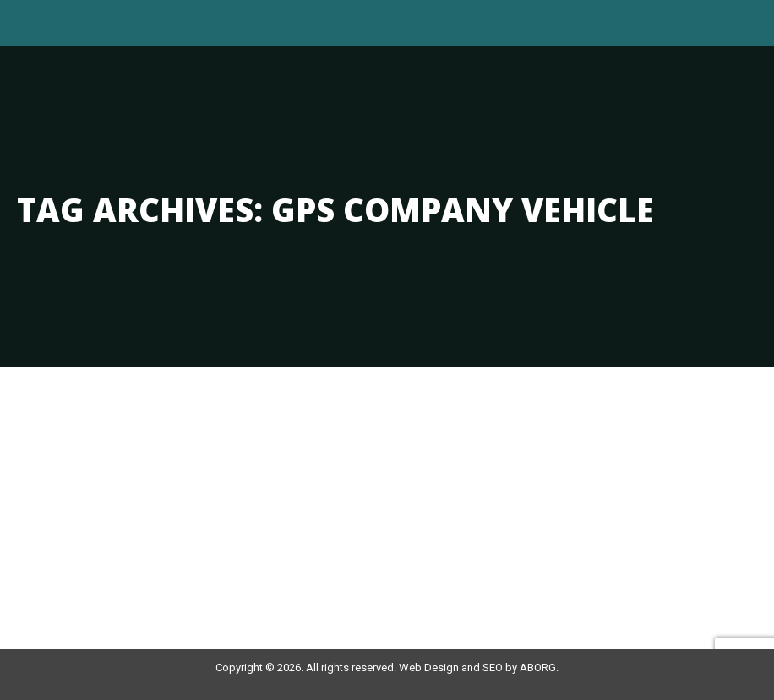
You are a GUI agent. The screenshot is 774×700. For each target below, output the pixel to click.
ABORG (538, 667)
